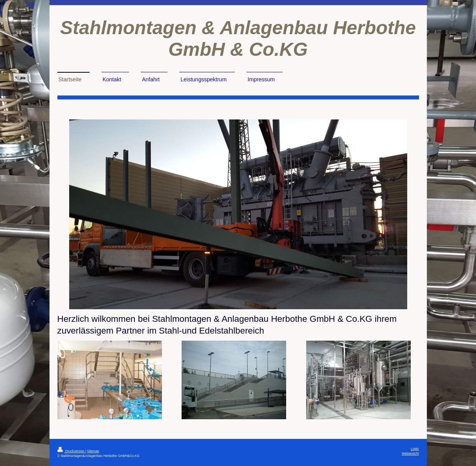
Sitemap (93, 451)
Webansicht (410, 453)
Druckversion (72, 451)
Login (415, 449)
